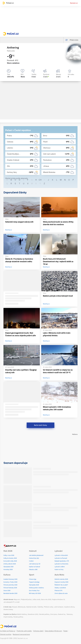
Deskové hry (62, 614)
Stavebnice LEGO (33, 614)
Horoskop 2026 (8, 570)
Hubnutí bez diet (34, 558)
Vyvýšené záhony (69, 607)
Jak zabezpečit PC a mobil (11, 602)
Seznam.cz (74, 3)
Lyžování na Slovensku (61, 564)
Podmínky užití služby (24, 631)
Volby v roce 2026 (9, 555)
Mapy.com (17, 600)
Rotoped (15, 607)
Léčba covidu (36, 600)
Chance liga (33, 579)
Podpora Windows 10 (58, 600)
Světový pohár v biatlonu (36, 588)
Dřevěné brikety (8, 610)
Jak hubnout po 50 (35, 564)
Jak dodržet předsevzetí (36, 555)
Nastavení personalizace (21, 634)
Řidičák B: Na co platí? (61, 585)
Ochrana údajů (38, 631)
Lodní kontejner (59, 607)
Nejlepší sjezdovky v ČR (62, 561)
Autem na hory (59, 570)
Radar (66, 631)
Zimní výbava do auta (61, 593)
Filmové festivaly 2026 (10, 588)
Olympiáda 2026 (8, 567)
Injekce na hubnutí (35, 567)
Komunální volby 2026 (10, 561)
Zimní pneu (54, 614)
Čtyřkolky (40, 607)
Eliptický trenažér (31, 607)
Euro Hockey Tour (34, 591)
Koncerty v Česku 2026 (10, 582)
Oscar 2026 (7, 591)
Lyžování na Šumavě (61, 558)
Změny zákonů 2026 (10, 564)
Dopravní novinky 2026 (61, 582)
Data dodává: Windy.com (53, 631)
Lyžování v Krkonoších (61, 555)
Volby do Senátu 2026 (10, 558)
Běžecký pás (22, 607)
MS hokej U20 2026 (35, 593)
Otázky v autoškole (60, 588)
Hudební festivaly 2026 (10, 579)
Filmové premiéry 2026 (10, 585)
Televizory (70, 614)
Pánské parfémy (18, 617)
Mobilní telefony (22, 614)
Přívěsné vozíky (48, 607)
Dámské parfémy (44, 614)
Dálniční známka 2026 (61, 579)
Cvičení (31, 561)
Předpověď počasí (26, 600)
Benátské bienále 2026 (10, 593)
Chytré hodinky (8, 617)
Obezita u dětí (33, 570)
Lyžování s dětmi (60, 567)
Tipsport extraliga (34, 582)
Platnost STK (58, 591)
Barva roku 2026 (46, 600)
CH (40, 180)
